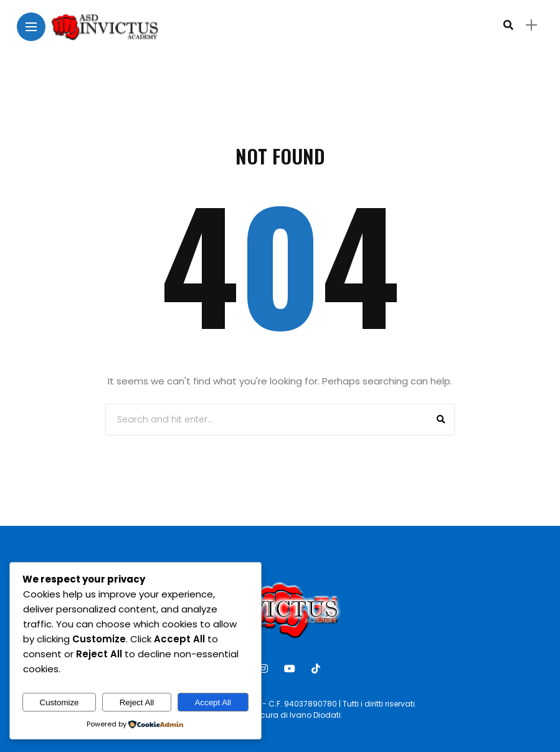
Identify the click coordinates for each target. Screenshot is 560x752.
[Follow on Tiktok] (318, 669)
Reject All (137, 702)
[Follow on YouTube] (292, 669)
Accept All (213, 702)
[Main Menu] (31, 27)
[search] (508, 25)
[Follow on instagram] (265, 669)
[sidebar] (531, 25)
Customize (59, 702)
